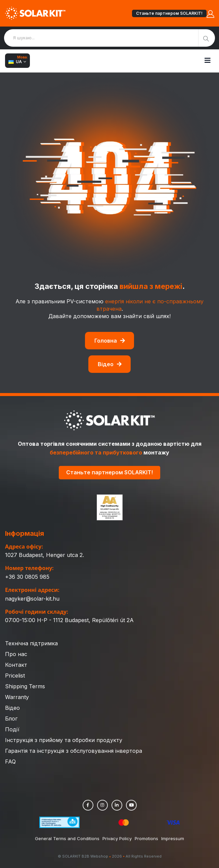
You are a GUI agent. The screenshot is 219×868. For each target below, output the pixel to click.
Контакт (16, 665)
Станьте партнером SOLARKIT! (169, 13)
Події (12, 729)
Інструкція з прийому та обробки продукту (64, 740)
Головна (110, 341)
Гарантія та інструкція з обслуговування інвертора (74, 751)
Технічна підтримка (31, 643)
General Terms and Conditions (67, 838)
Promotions (146, 838)
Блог (11, 719)
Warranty (17, 697)
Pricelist (15, 676)
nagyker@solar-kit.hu (32, 599)
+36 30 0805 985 (27, 577)
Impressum (173, 838)
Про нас (16, 654)
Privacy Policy (117, 838)
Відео (110, 364)
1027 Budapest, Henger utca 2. (45, 555)
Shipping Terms (25, 686)
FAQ (10, 762)
